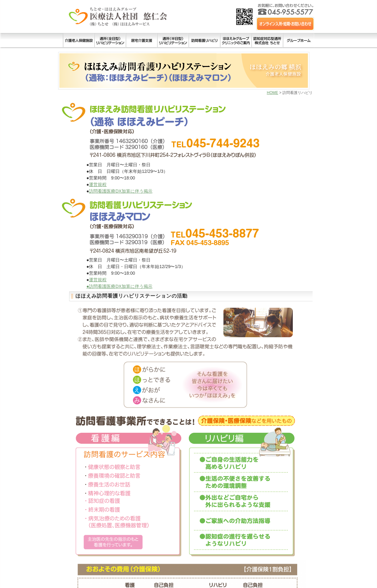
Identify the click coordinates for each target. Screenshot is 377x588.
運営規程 (98, 184)
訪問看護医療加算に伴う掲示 (120, 191)
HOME (272, 93)
